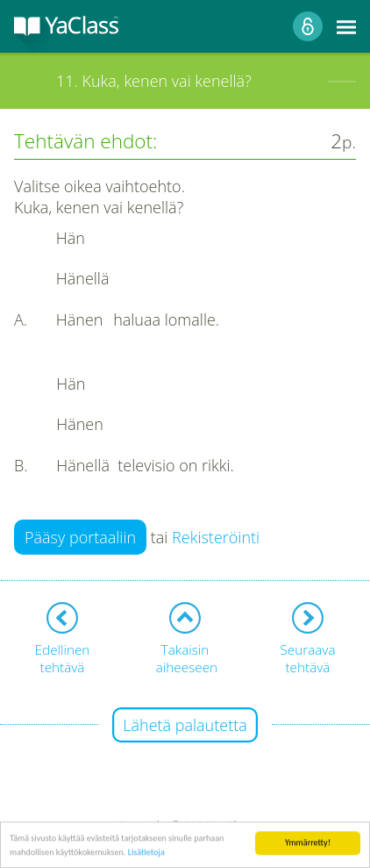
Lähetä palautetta (185, 725)
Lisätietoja (146, 853)
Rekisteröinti (216, 537)
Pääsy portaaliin (80, 537)
